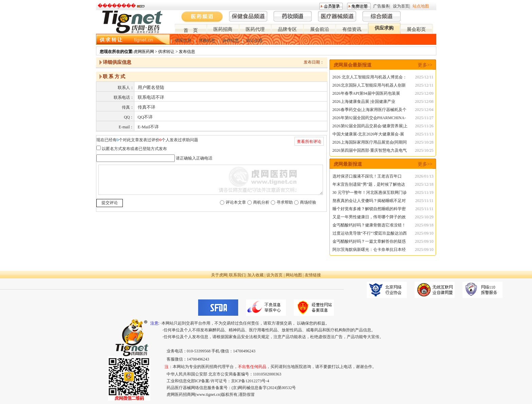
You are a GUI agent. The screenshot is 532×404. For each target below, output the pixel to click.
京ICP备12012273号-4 (250, 381)
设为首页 (401, 6)
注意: (155, 323)
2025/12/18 (424, 184)
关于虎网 (219, 275)
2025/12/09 (424, 93)
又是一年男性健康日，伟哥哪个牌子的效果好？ (369, 218)
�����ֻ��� (117, 6)
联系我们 (237, 275)
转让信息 (254, 40)
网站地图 (294, 275)
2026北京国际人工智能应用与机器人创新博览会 (369, 86)
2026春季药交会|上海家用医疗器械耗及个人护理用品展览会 (369, 111)
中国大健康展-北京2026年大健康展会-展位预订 (368, 135)
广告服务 (381, 6)
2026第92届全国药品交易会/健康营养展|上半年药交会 (370, 127)
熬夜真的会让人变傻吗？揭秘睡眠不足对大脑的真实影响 (369, 201)
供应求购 (384, 28)
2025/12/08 (424, 102)
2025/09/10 (424, 233)
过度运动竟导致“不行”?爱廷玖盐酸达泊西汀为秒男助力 (370, 234)
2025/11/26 (424, 126)
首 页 (191, 30)
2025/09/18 (424, 225)
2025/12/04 (424, 110)
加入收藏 (255, 275)
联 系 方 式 (114, 77)
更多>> (425, 65)
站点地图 (421, 6)
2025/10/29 (424, 217)
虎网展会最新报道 (353, 65)
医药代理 (255, 29)
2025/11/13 (424, 134)
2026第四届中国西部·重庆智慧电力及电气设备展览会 (370, 151)
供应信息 (183, 40)
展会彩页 (416, 29)
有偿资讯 (352, 29)
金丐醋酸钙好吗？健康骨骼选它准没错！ (369, 225)
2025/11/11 (424, 201)
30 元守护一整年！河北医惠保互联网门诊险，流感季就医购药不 (370, 193)
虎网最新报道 (348, 164)
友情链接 (313, 275)
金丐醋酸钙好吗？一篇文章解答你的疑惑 (369, 241)
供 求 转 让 (111, 40)
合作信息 (231, 40)
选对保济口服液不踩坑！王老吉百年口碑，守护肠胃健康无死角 (367, 177)
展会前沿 (320, 29)
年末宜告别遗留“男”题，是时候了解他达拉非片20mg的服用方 (369, 185)
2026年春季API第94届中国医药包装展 (366, 93)
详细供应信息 (117, 62)
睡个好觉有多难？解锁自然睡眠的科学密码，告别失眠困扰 (369, 210)
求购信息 (207, 40)
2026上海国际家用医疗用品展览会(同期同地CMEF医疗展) (370, 143)
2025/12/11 (424, 77)
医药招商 (223, 29)
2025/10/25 (424, 150)
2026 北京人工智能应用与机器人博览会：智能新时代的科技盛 (370, 78)
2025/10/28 (424, 142)
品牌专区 (287, 29)
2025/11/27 (424, 118)
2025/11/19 (424, 192)
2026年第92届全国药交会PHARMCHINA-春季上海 (369, 119)
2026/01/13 (424, 176)
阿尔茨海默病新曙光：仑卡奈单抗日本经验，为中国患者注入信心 (369, 250)
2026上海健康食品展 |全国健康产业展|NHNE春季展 (364, 102)
